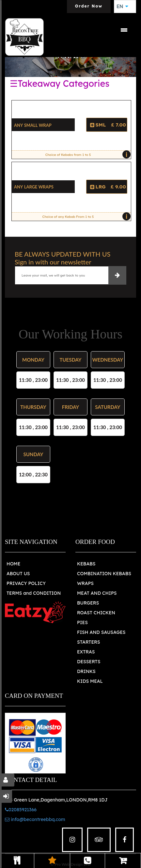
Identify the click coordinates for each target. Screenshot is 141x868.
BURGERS (88, 603)
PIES (82, 622)
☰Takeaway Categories (60, 83)
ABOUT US (18, 574)
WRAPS (85, 583)
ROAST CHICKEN (96, 613)
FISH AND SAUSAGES (101, 632)
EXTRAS (86, 652)
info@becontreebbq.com (35, 819)
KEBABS (86, 564)
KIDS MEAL (90, 681)
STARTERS (88, 642)
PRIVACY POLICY (26, 583)
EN (122, 7)
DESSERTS (89, 662)
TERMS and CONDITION (34, 593)
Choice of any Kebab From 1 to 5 (85, 217)
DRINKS (86, 671)
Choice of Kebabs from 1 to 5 (86, 155)
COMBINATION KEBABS (104, 574)
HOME (13, 564)
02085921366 (21, 810)
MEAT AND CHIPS (97, 593)
